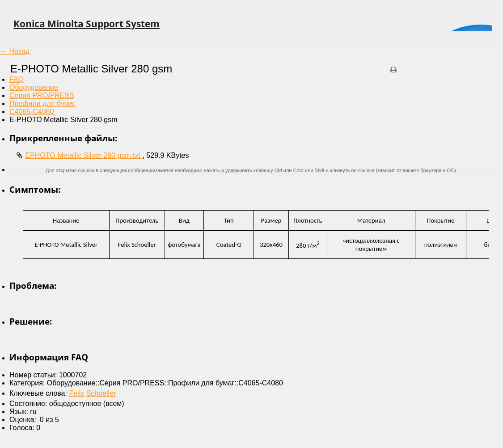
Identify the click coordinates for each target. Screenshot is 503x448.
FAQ (17, 79)
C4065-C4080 (32, 112)
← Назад (15, 51)
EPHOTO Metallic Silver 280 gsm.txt (84, 155)
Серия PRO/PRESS (42, 95)
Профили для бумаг (42, 104)
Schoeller (101, 393)
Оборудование (34, 87)
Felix (76, 393)
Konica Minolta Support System (87, 24)
